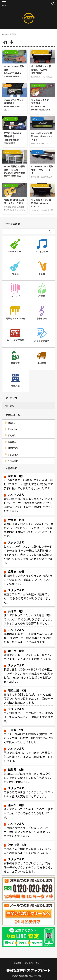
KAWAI (12, 435)
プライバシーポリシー (34, 963)
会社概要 (17, 963)
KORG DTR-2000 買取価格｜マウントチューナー (42, 170)
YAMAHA (13, 461)
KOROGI (13, 448)
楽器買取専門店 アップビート (28, 970)
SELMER (13, 454)
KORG (12, 442)
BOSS (12, 423)
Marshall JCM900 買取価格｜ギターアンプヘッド (42, 136)
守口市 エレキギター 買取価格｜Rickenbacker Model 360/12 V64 (41, 105)
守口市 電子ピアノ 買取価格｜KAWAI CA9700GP (41, 70)
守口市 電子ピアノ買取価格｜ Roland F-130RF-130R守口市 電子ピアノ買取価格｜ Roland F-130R (15, 173)
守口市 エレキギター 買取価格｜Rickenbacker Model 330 (14, 138)
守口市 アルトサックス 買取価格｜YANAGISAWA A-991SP (15, 105)
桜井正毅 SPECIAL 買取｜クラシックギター (14, 201)
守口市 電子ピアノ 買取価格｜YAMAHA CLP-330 (41, 203)
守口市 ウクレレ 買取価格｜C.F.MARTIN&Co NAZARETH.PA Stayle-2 (14, 73)
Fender (13, 429)
